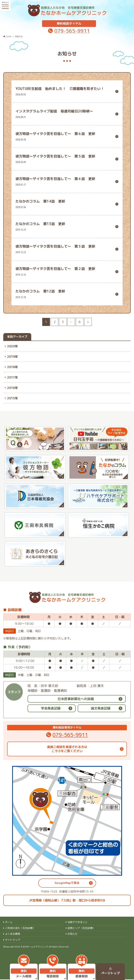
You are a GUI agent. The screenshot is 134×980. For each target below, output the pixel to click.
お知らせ (72, 935)
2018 (11, 366)
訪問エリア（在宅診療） (81, 929)
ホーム (9, 923)
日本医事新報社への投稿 (76, 699)
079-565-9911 (72, 30)
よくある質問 (13, 935)
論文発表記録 (101, 709)
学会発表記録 (51, 709)
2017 (11, 377)
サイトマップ (13, 940)
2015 (11, 398)
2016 (11, 387)
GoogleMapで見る (67, 883)
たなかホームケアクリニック (34, 947)
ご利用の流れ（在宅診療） (20, 929)
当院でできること (78, 923)
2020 (11, 346)
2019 (11, 356)
